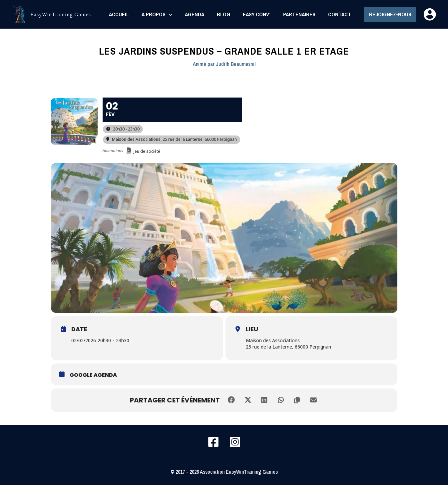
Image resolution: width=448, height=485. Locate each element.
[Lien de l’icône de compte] (430, 14)
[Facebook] (213, 442)
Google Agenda (93, 375)
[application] (180, 14)
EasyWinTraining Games (61, 14)
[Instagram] (235, 442)
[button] (390, 14)
